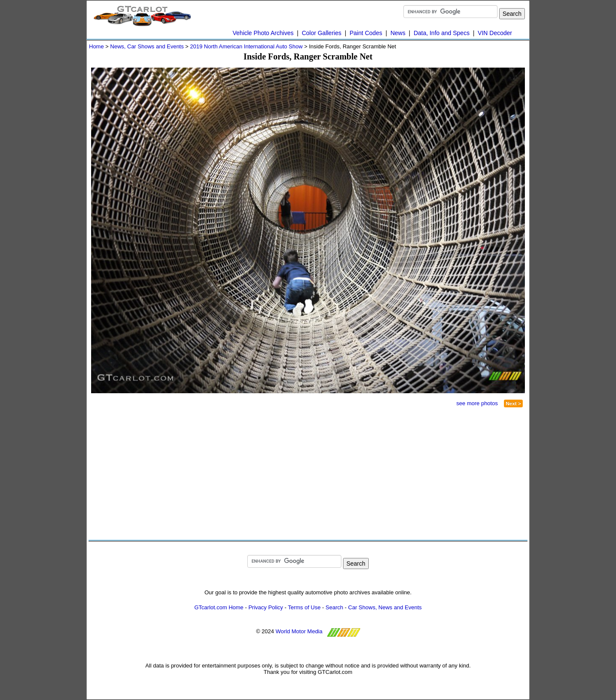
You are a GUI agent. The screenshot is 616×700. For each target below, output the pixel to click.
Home (96, 46)
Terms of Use (304, 607)
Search (334, 607)
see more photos (477, 403)
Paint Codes (366, 33)
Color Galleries (321, 33)
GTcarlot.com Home (219, 607)
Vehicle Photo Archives (263, 33)
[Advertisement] (202, 474)
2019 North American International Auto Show (246, 46)
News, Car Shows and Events (147, 46)
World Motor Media (299, 631)
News (398, 33)
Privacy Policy (266, 607)
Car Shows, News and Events (385, 607)
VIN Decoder (495, 33)
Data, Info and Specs (442, 33)
